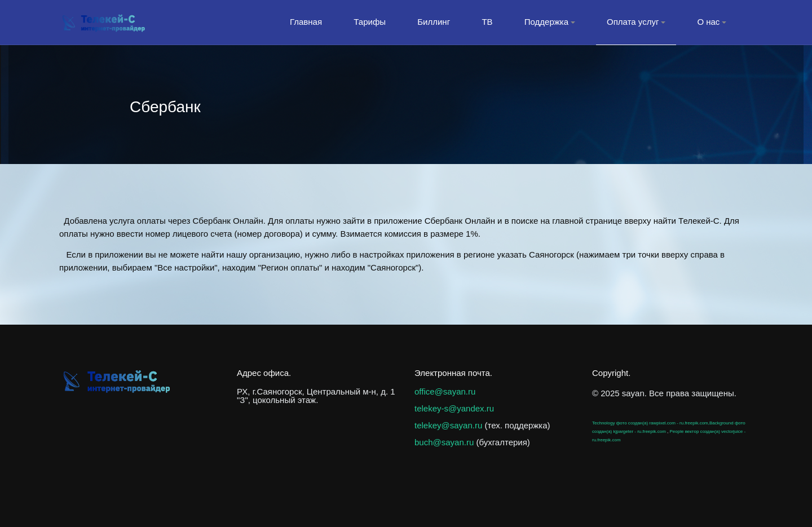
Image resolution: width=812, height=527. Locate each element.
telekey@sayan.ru (448, 425)
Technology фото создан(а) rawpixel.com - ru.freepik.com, (651, 423)
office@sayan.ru (445, 391)
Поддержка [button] (550, 22)
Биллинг (434, 22)
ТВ (487, 22)
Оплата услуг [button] (636, 22)
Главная (306, 22)
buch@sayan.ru (444, 442)
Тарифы (370, 22)
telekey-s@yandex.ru (454, 408)
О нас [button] (712, 22)
